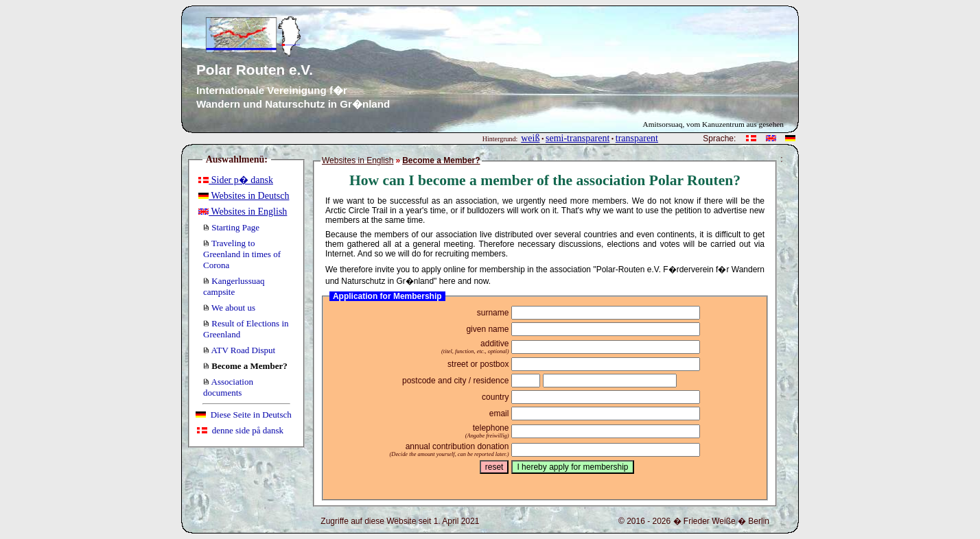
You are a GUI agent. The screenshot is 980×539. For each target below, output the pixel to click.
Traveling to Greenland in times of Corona (242, 254)
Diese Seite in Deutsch (244, 415)
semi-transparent (577, 138)
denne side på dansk (240, 430)
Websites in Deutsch (244, 196)
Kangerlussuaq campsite (234, 286)
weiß (530, 138)
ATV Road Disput (239, 350)
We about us (229, 308)
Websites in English (243, 212)
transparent (637, 138)
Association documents (228, 387)
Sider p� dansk (236, 180)
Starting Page (231, 227)
